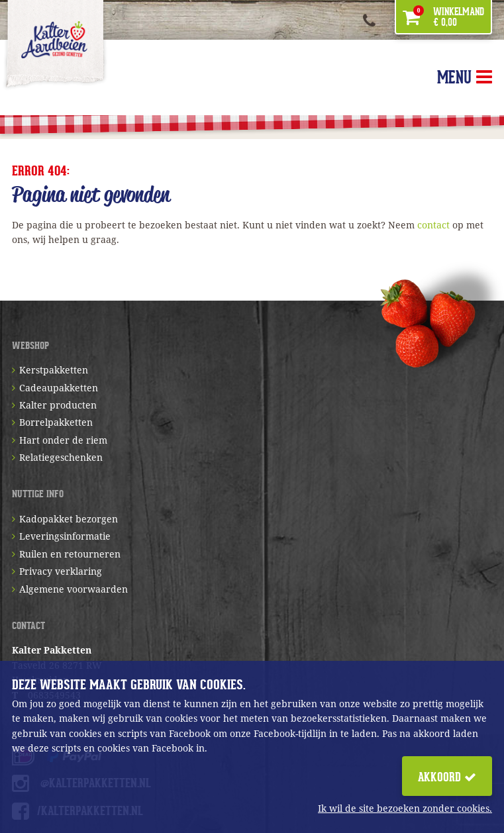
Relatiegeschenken (61, 457)
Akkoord (447, 777)
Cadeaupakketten (59, 388)
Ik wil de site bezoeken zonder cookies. (405, 808)
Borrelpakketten (56, 422)
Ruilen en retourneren (70, 554)
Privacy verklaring (61, 571)
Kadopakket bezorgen (69, 519)
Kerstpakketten (54, 370)
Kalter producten (58, 405)
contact (433, 225)
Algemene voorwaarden (74, 589)
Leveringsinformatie (65, 536)
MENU (465, 77)
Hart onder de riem (63, 440)
